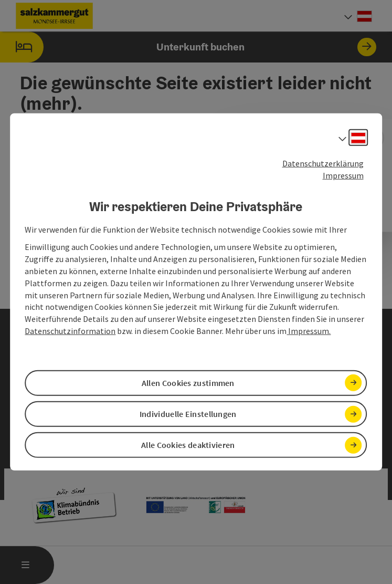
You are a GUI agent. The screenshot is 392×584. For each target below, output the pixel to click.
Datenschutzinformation (70, 331)
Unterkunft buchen (188, 47)
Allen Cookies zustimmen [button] (188, 383)
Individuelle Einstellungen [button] (188, 414)
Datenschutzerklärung (323, 163)
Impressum (343, 175)
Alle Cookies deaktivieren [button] (188, 445)
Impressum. (309, 331)
